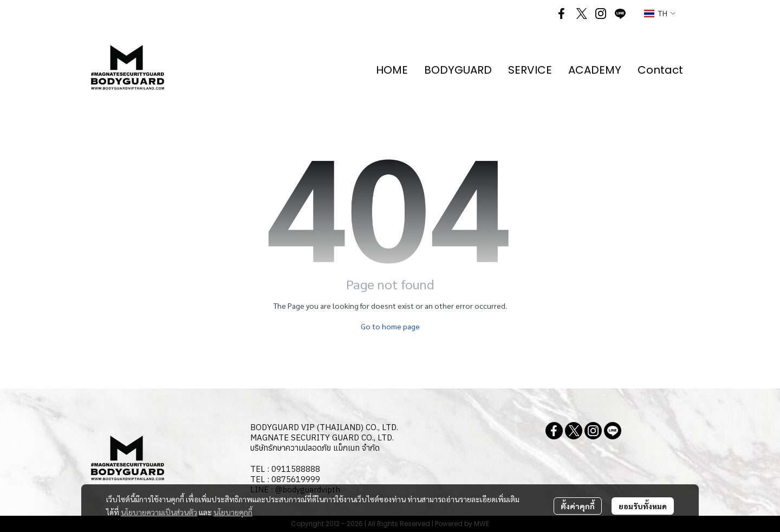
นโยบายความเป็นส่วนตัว (159, 512)
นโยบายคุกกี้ (233, 512)
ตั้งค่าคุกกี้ (578, 506)
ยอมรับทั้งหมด (643, 506)
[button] (660, 14)
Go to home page (390, 326)
